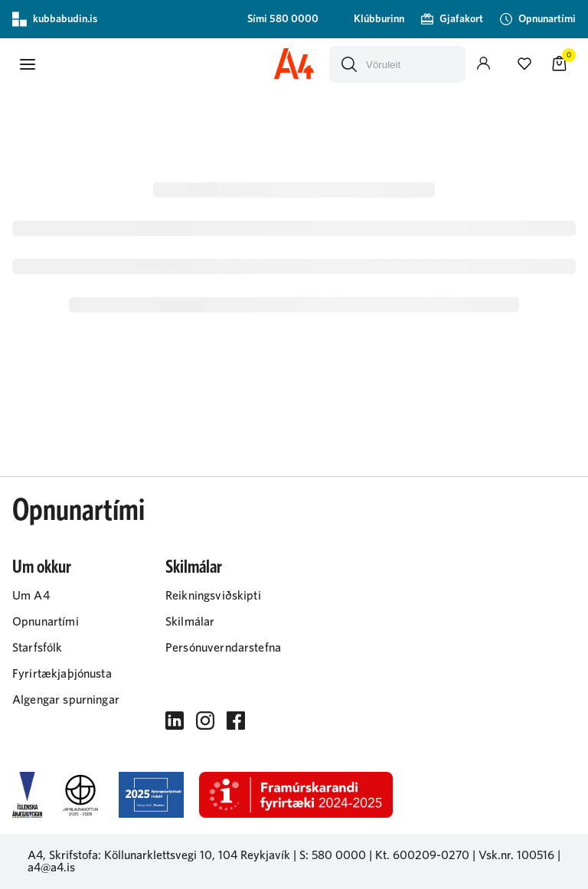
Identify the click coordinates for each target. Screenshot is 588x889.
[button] (28, 64)
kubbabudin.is (55, 19)
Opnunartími (78, 511)
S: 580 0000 (333, 855)
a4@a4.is (51, 868)
